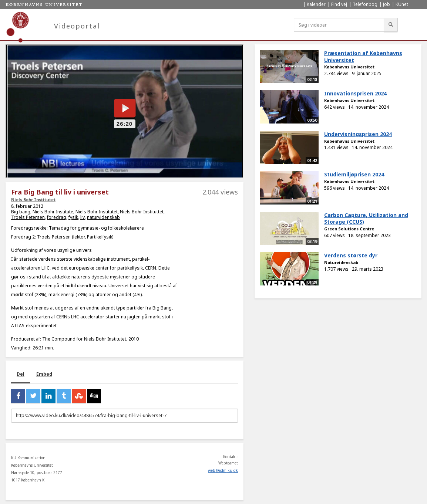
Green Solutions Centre (349, 229)
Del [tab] (21, 374)
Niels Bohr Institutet (33, 199)
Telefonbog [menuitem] (365, 4)
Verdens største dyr (351, 255)
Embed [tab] (44, 374)
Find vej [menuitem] (339, 4)
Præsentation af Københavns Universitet (363, 57)
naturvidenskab (103, 217)
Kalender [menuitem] (316, 4)
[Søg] (391, 25)
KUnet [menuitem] (402, 4)
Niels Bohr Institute (53, 212)
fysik (73, 217)
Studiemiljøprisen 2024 (354, 174)
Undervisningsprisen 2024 (358, 134)
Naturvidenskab (341, 262)
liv (83, 217)
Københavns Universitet (349, 67)
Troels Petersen (28, 217)
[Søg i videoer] (339, 25)
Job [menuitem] (386, 4)
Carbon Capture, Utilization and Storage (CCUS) (366, 219)
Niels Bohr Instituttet (142, 212)
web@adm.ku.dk (223, 470)
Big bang (21, 212)
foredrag (57, 217)
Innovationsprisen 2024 (355, 93)
